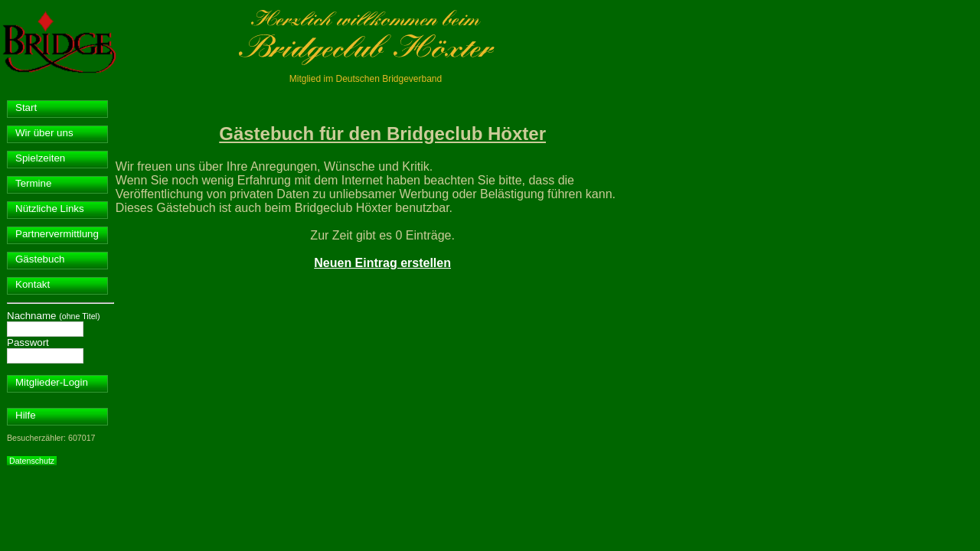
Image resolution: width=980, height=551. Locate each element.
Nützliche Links (50, 209)
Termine (33, 183)
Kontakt (33, 284)
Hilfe (26, 415)
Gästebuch (40, 259)
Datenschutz (32, 461)
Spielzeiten (40, 158)
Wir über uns (44, 133)
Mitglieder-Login (52, 382)
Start (26, 108)
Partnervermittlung (57, 234)
